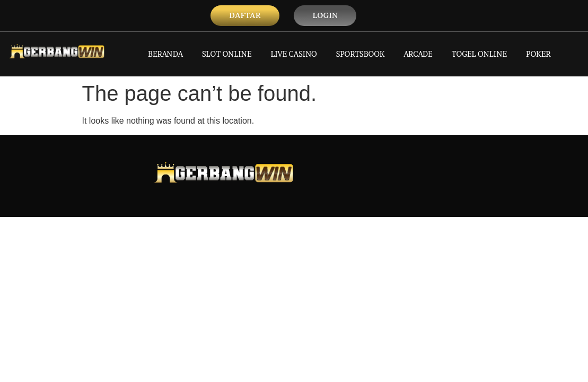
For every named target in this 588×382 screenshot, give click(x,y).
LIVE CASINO (294, 54)
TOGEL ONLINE (479, 54)
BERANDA (165, 54)
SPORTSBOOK (361, 54)
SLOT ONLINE (227, 54)
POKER (538, 54)
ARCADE (418, 54)
